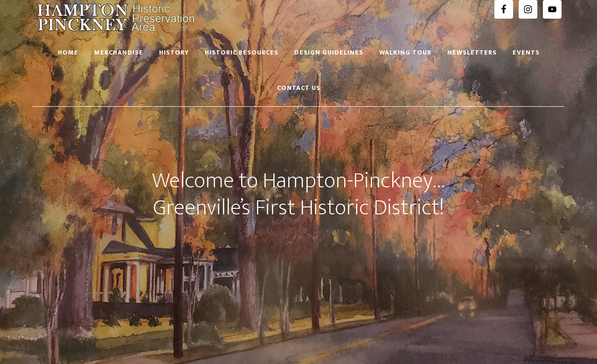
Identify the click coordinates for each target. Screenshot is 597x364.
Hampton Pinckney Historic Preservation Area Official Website (117, 18)
